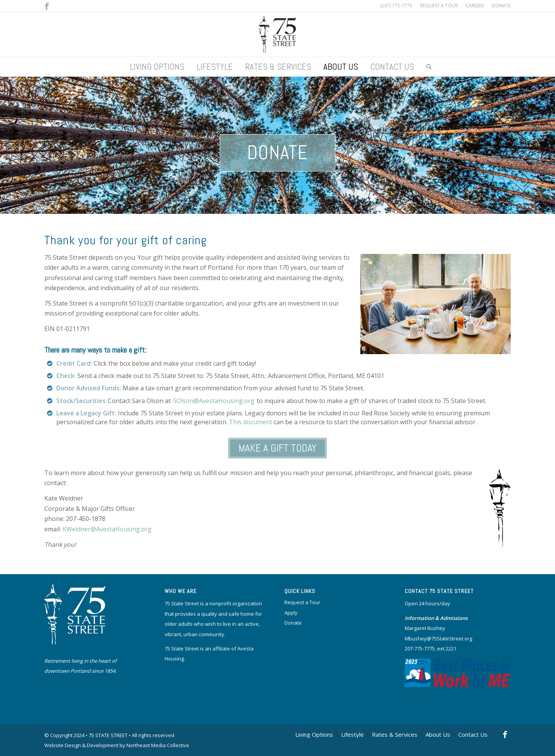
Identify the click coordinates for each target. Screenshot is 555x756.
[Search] (426, 67)
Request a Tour (302, 602)
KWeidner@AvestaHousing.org (107, 529)
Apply (291, 613)
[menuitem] (439, 6)
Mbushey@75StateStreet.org (438, 638)
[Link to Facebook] (47, 6)
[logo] (278, 34)
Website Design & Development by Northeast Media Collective (117, 745)
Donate (277, 153)
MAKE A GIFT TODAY (277, 448)
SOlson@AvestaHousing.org (214, 401)
